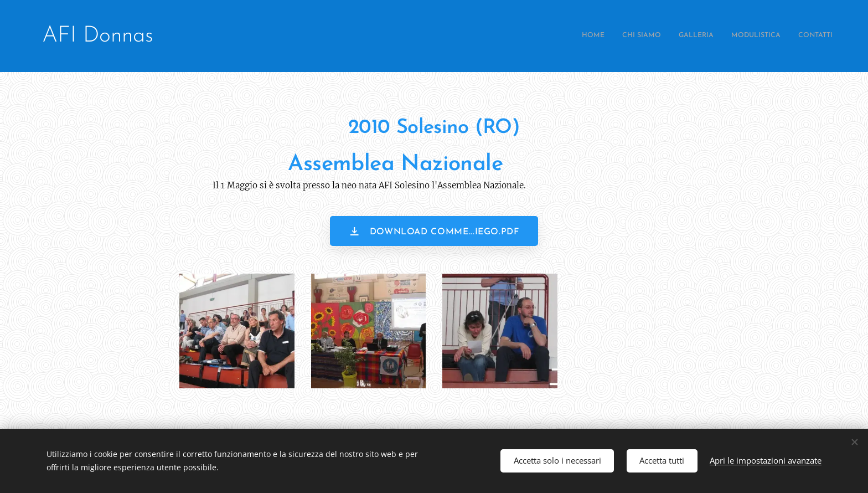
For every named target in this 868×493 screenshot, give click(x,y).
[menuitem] (765, 36)
